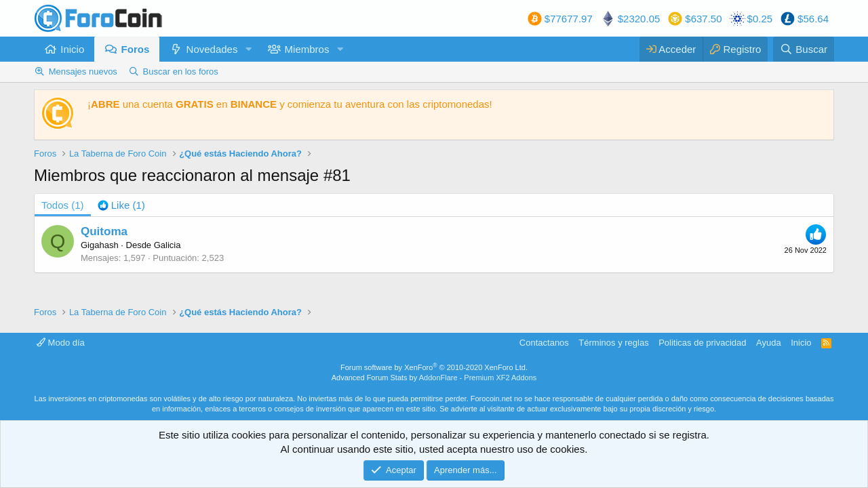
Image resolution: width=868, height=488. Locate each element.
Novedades (212, 49)
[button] (248, 49)
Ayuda (769, 343)
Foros (136, 49)
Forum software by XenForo (434, 367)
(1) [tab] (63, 205)
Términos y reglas (613, 343)
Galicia (167, 245)
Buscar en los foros (181, 72)
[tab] (121, 205)
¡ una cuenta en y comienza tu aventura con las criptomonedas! (290, 104)
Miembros (307, 49)
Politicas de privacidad (702, 343)
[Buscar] (804, 49)
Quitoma (104, 231)
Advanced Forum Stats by (434, 378)
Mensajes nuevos (83, 72)
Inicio (72, 49)
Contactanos (544, 343)
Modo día (61, 343)
